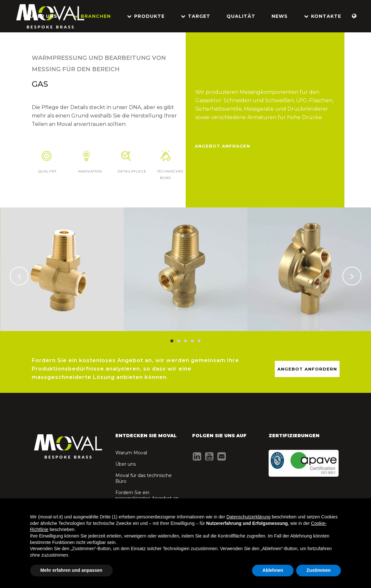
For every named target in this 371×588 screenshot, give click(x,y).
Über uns (126, 464)
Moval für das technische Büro (144, 478)
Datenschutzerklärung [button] (249, 517)
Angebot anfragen (222, 146)
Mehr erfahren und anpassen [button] (71, 570)
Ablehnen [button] (273, 570)
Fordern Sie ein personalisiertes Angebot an (147, 495)
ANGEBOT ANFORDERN (307, 369)
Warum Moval (131, 453)
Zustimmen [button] (319, 570)
